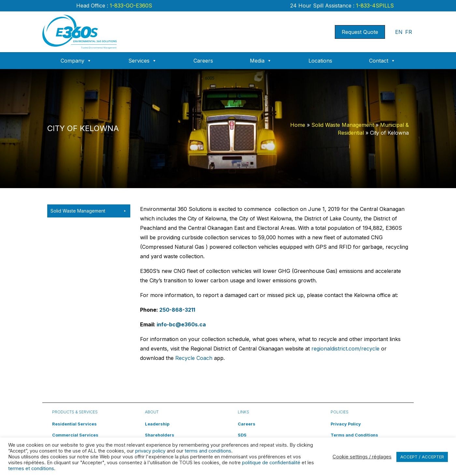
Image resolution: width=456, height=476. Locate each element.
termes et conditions (31, 469)
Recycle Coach (194, 358)
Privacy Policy (346, 424)
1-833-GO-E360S (130, 6)
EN (399, 32)
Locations (320, 61)
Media (261, 61)
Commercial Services (75, 435)
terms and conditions (208, 451)
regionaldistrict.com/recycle (345, 349)
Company (76, 61)
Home (298, 125)
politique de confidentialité (271, 463)
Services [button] (142, 61)
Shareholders (160, 435)
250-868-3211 (177, 310)
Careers (203, 61)
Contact (382, 61)
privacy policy (150, 451)
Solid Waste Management (343, 125)
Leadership (157, 424)
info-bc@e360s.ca (181, 324)
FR (409, 32)
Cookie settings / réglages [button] (362, 457)
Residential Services (74, 424)
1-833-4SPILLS (374, 6)
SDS (242, 435)
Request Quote (360, 32)
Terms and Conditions (354, 435)
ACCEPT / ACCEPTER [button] (422, 457)
